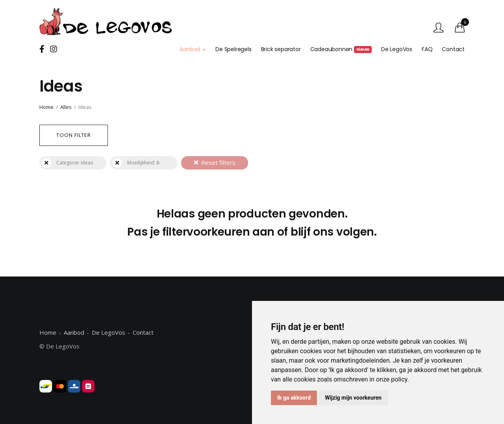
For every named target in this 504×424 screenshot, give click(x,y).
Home (46, 107)
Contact (453, 49)
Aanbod (190, 49)
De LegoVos (397, 49)
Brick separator (281, 49)
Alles (66, 107)
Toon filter (74, 135)
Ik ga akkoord (294, 398)
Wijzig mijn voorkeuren (353, 398)
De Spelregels (233, 49)
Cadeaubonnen (341, 49)
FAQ (427, 49)
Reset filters (215, 162)
